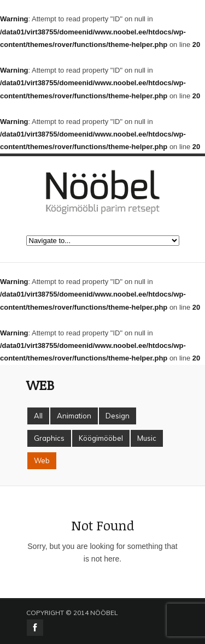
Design (118, 416)
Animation (74, 416)
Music (147, 438)
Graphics (49, 438)
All (38, 416)
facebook (35, 628)
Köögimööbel (101, 438)
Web (42, 460)
